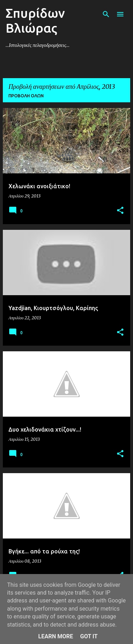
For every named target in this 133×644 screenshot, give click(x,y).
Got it (89, 636)
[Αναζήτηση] (106, 14)
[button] (120, 211)
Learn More (56, 636)
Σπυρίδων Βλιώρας (35, 20)
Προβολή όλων (26, 96)
